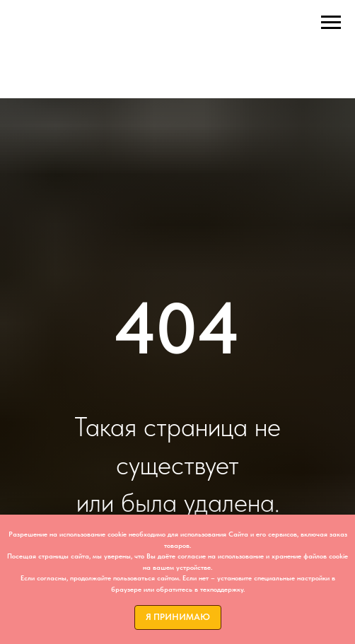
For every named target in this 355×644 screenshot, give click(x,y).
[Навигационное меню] (331, 23)
